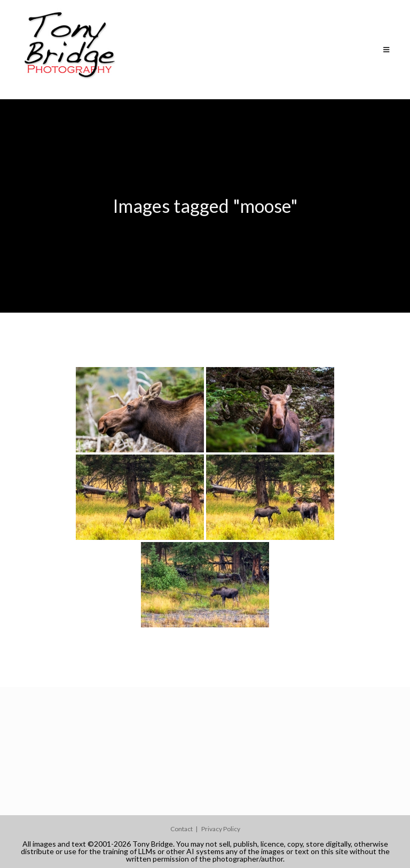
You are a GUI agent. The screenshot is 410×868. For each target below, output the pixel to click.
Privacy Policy (221, 829)
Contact (182, 829)
